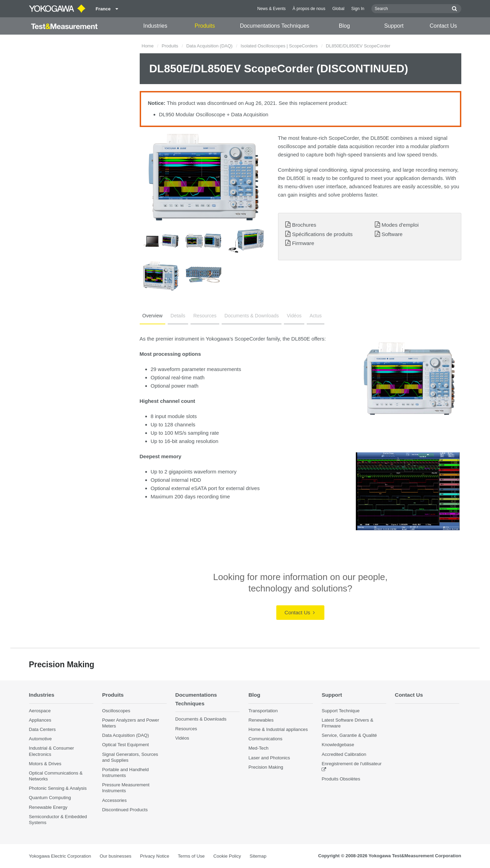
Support (394, 26)
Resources (205, 316)
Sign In (358, 9)
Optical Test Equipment (125, 745)
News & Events (271, 9)
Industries (155, 26)
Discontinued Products (125, 810)
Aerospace (40, 711)
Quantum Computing (50, 798)
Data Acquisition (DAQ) (210, 46)
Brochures (304, 225)
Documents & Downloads (252, 316)
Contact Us (443, 26)
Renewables (261, 720)
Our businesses (115, 856)
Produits (205, 26)
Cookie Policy (227, 856)
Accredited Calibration (344, 754)
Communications (265, 739)
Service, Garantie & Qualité (349, 735)
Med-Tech (258, 748)
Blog (344, 26)
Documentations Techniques (275, 26)
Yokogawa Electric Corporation (60, 856)
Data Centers (43, 729)
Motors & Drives (45, 764)
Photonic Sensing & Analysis (58, 788)
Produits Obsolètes (341, 779)
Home (148, 46)
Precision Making (266, 767)
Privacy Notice (155, 856)
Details (178, 316)
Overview (152, 316)
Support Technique (341, 711)
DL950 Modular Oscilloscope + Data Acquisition (214, 114)
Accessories (114, 800)
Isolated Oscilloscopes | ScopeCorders (279, 46)
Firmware (303, 243)
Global (338, 9)
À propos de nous (309, 9)
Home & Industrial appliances (278, 729)
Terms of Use (191, 856)
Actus (316, 316)
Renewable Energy (48, 807)
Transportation (263, 711)
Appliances (40, 720)
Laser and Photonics (269, 758)
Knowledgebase (338, 745)
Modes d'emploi (400, 225)
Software (392, 234)
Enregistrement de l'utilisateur (352, 764)
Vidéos (294, 316)
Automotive (40, 739)
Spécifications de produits (322, 234)
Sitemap (258, 856)
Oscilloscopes (116, 711)
